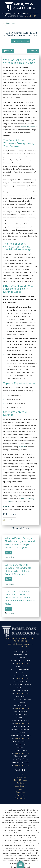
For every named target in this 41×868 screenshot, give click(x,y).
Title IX (9, 520)
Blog (20, 789)
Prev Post (8, 51)
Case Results (20, 786)
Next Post (33, 51)
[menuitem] (20, 774)
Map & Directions (22, 664)
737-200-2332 (33, 14)
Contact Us (21, 792)
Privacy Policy (21, 798)
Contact (7, 506)
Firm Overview (21, 777)
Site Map (20, 795)
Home (21, 774)
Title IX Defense (21, 780)
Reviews (21, 783)
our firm (22, 447)
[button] (21, 865)
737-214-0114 (31, 16)
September (11, 23)
